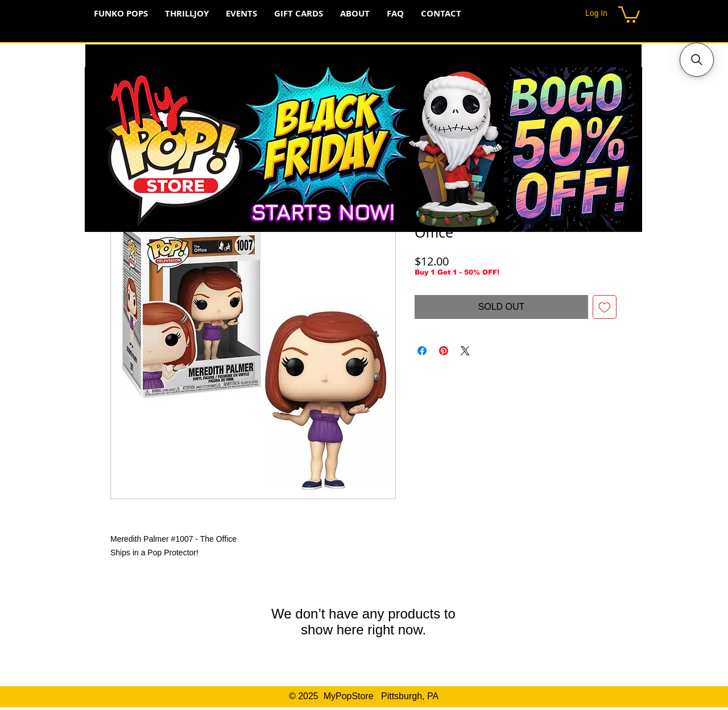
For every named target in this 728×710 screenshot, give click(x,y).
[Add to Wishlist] (605, 307)
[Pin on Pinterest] (444, 351)
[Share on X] (465, 351)
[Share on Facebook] (422, 351)
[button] (629, 14)
